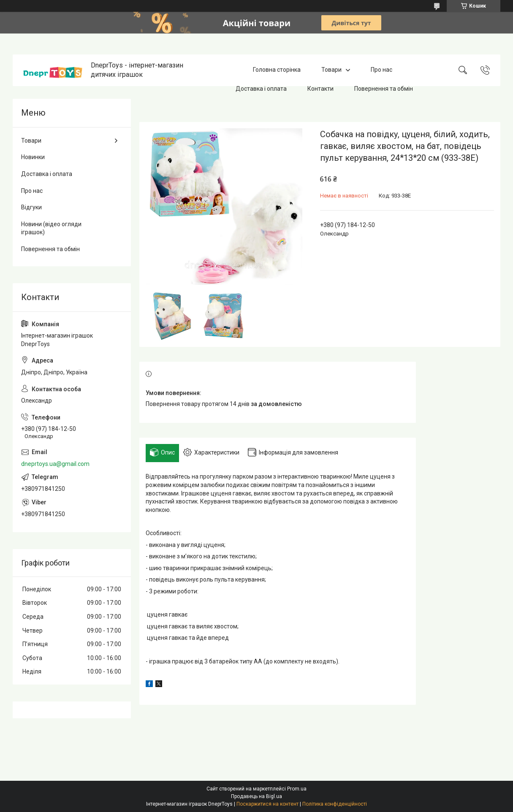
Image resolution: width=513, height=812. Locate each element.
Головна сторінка (277, 70)
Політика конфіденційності (335, 804)
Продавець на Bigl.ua (256, 796)
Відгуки (31, 207)
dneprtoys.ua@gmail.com (55, 464)
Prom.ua (297, 789)
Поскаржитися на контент (267, 804)
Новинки (33, 157)
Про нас (381, 70)
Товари (331, 70)
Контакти (320, 89)
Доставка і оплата (261, 89)
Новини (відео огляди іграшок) (51, 228)
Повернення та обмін (384, 89)
